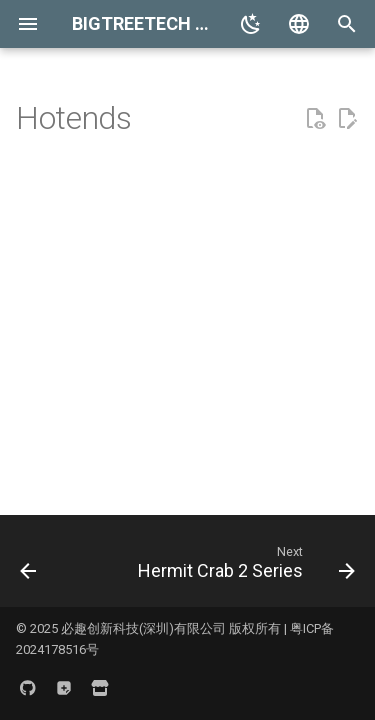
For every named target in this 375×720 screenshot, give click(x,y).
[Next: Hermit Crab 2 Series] (244, 567)
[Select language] (299, 24)
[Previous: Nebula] (28, 567)
